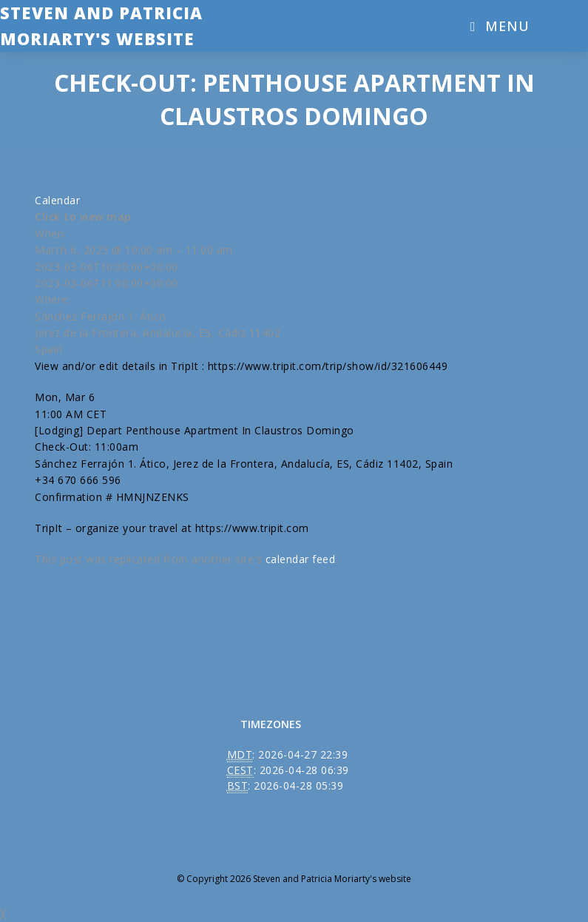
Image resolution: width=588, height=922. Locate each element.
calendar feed (301, 559)
